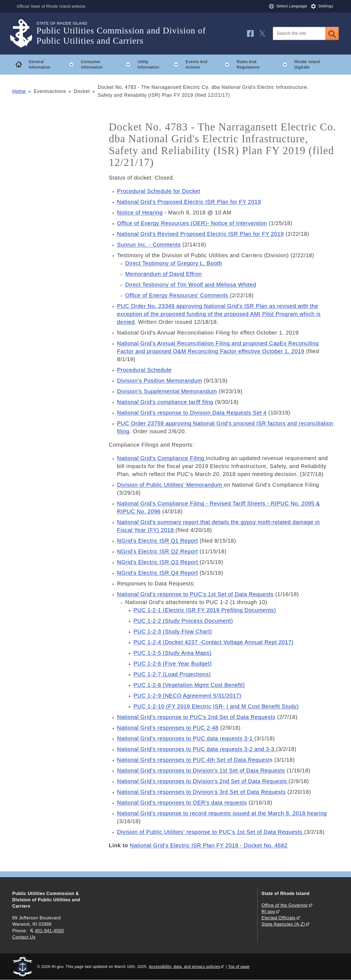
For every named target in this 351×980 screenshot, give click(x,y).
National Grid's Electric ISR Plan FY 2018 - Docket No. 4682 (209, 845)
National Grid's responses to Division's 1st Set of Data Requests (201, 771)
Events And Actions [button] (209, 64)
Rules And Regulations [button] (264, 64)
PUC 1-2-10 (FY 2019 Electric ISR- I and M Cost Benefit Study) (216, 706)
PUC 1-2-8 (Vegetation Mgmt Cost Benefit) (189, 685)
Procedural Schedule (144, 370)
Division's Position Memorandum (160, 381)
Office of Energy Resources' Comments (178, 295)
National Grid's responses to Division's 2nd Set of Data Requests (203, 781)
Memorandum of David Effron (164, 274)
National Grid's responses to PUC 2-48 (168, 728)
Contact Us (24, 937)
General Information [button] (53, 64)
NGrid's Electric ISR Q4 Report (158, 573)
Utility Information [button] (160, 64)
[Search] (299, 33)
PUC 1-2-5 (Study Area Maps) (173, 653)
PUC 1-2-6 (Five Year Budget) (173, 664)
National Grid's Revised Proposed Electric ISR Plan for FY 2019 (200, 234)
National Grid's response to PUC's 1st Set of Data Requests (195, 594)
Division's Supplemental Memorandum (167, 391)
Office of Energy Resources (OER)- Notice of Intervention (192, 223)
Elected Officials (279, 918)
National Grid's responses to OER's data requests (182, 803)
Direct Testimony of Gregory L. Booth (174, 263)
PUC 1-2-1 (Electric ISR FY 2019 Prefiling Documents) (205, 610)
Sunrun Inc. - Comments (149, 245)
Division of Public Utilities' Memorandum (170, 485)
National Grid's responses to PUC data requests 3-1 (186, 738)
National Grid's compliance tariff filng (165, 402)
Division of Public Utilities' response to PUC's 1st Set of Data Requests (211, 832)
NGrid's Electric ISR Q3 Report (158, 562)
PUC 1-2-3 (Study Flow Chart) (173, 631)
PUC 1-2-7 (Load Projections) (172, 674)
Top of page (239, 967)
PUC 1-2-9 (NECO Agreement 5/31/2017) (187, 696)
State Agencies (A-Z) (283, 924)
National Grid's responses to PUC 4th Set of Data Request (193, 760)
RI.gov (268, 912)
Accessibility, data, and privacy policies (185, 967)
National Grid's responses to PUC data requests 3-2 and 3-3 (197, 749)
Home (19, 91)
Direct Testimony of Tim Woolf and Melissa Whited (191, 285)
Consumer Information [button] (107, 64)
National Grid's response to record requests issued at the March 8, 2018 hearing (222, 813)
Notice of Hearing (140, 213)
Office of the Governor (285, 905)
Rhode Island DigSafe (307, 65)
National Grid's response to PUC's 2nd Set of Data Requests (196, 717)
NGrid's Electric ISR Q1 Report (158, 541)
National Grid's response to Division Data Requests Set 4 (192, 413)
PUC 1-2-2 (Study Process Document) (183, 621)
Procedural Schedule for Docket (159, 191)
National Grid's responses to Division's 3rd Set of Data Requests (201, 792)
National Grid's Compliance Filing (162, 458)
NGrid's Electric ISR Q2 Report (158, 551)
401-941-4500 (49, 931)
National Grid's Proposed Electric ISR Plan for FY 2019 (189, 202)
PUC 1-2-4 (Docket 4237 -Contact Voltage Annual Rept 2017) (214, 642)
